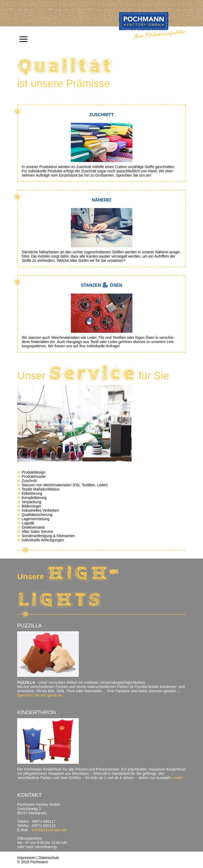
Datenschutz (49, 858)
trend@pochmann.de (49, 830)
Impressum (26, 858)
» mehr (177, 778)
